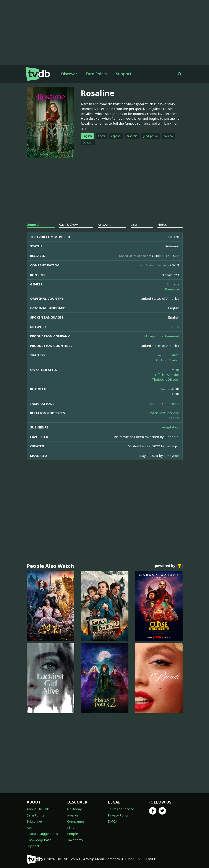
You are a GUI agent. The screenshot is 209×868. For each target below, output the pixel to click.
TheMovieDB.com (165, 379)
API (29, 828)
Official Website (167, 375)
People (73, 834)
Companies (76, 821)
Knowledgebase (39, 840)
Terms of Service (121, 809)
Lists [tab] (134, 224)
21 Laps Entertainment (161, 336)
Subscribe (34, 821)
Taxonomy (75, 840)
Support (124, 74)
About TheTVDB (39, 809)
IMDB (175, 370)
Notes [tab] (162, 224)
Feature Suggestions (42, 834)
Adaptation (171, 427)
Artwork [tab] (104, 224)
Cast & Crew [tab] (68, 224)
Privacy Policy (118, 815)
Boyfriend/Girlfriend (163, 413)
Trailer (174, 355)
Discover (69, 74)
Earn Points (96, 74)
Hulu (176, 327)
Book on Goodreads (164, 404)
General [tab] (33, 224)
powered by (169, 566)
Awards (73, 815)
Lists (71, 828)
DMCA (113, 821)
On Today (74, 809)
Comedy (173, 284)
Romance (172, 289)
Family (174, 418)
